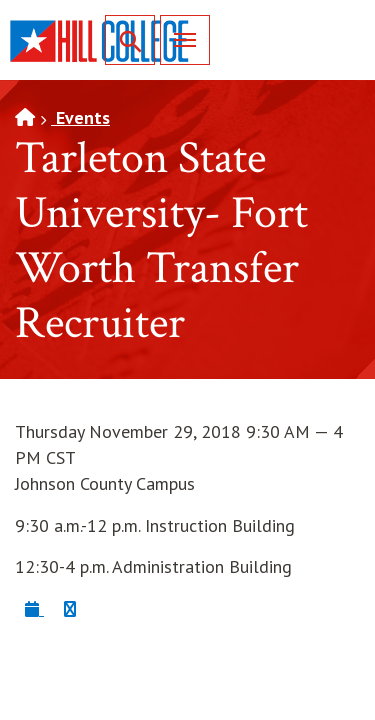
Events (80, 117)
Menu (178, 39)
